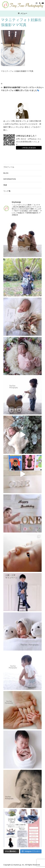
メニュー (22, 13)
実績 (5, 185)
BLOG (6, 173)
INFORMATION (10, 179)
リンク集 (7, 191)
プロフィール (9, 167)
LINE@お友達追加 (29, 148)
